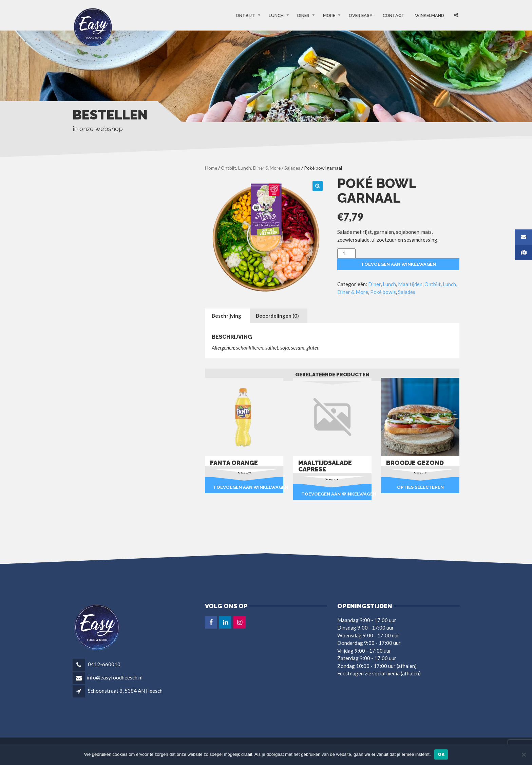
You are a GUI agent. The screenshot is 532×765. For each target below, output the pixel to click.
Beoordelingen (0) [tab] (277, 316)
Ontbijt (245, 15)
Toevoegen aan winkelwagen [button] (248, 487)
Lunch (276, 15)
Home (211, 168)
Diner (303, 15)
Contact (394, 15)
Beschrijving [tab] (226, 316)
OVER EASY (361, 15)
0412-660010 (104, 664)
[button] (318, 186)
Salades (292, 168)
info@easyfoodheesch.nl (115, 677)
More (329, 15)
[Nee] (524, 754)
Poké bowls (383, 292)
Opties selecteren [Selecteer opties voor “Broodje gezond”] (420, 487)
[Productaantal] (346, 253)
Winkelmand (430, 15)
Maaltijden (410, 284)
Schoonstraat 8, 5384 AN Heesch (125, 691)
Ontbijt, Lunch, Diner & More (251, 168)
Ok (441, 754)
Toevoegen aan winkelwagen (398, 264)
